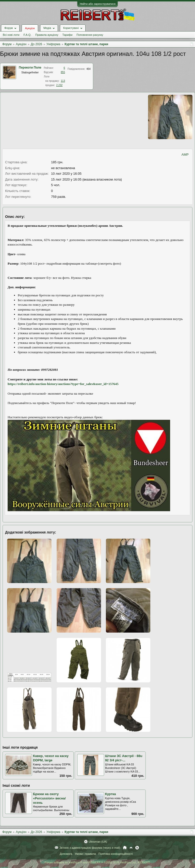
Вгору (131, 848)
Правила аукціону (47, 35)
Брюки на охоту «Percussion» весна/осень (49, 798)
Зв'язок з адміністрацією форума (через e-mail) (90, 848)
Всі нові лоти (11, 35)
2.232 (59, 85)
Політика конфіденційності (116, 854)
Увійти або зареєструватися (97, 4)
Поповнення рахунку (90, 35)
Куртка (111, 794)
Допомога (66, 854)
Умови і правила (85, 854)
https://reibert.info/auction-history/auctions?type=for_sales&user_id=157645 (63, 384)
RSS (137, 848)
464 (88, 69)
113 (63, 81)
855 (63, 72)
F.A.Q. (27, 35)
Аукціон (30, 28)
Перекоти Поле (30, 68)
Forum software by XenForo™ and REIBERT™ (97, 862)
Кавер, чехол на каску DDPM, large (51, 758)
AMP (185, 155)
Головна (125, 848)
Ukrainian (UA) (98, 842)
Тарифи (68, 35)
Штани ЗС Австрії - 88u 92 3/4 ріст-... (124, 758)
